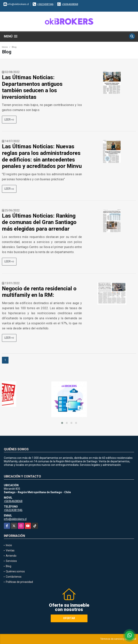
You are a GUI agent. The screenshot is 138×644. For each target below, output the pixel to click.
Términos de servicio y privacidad (118, 639)
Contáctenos (14, 577)
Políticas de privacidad (19, 582)
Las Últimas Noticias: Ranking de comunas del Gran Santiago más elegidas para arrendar (39, 222)
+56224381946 (45, 4)
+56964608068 (70, 4)
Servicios (11, 561)
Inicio (5, 47)
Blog (14, 47)
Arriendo (11, 556)
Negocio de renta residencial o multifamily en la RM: (39, 292)
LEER (9, 120)
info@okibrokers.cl (15, 519)
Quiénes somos (15, 571)
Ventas (10, 550)
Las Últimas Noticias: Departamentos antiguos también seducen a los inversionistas (32, 87)
